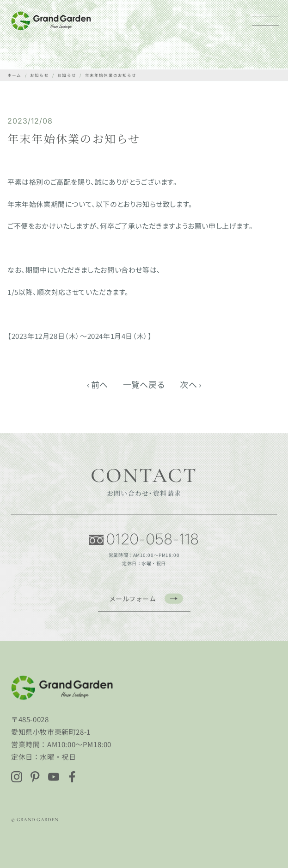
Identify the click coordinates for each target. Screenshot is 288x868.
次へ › (190, 384)
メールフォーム (146, 599)
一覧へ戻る (144, 384)
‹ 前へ (98, 384)
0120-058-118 (144, 539)
